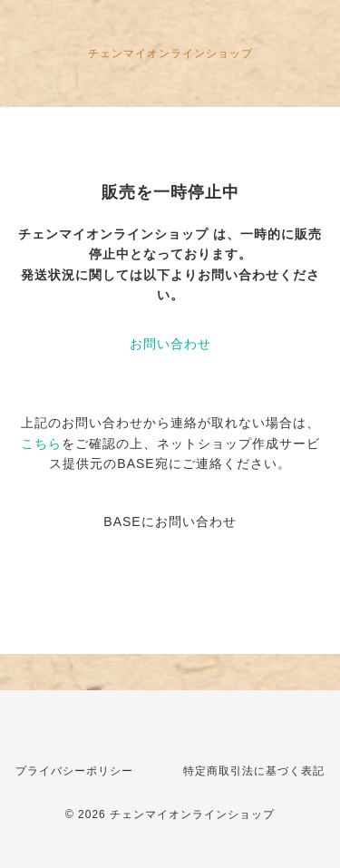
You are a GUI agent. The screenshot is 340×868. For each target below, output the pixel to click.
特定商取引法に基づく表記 (254, 771)
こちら (41, 444)
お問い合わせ (170, 344)
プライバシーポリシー (74, 771)
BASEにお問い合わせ (170, 522)
